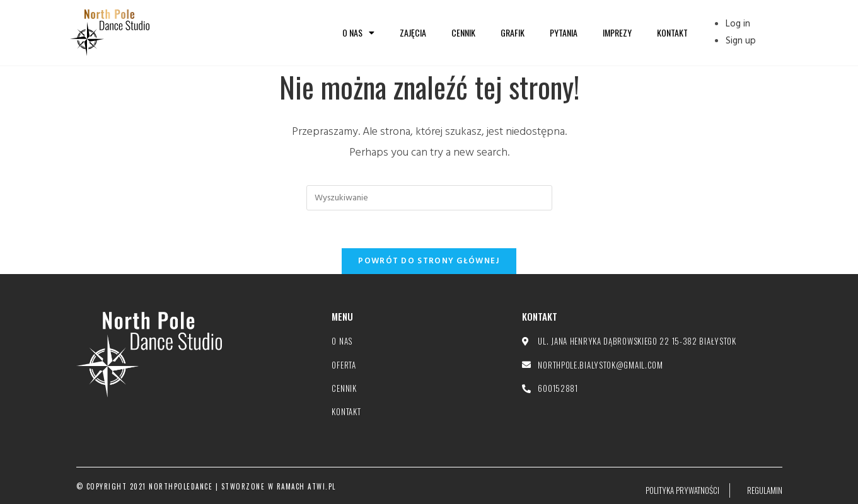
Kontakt (672, 32)
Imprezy (617, 32)
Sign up (741, 41)
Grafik (513, 32)
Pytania (564, 32)
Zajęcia (413, 32)
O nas (358, 33)
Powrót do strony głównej (429, 261)
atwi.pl (322, 486)
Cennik (463, 32)
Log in (738, 24)
